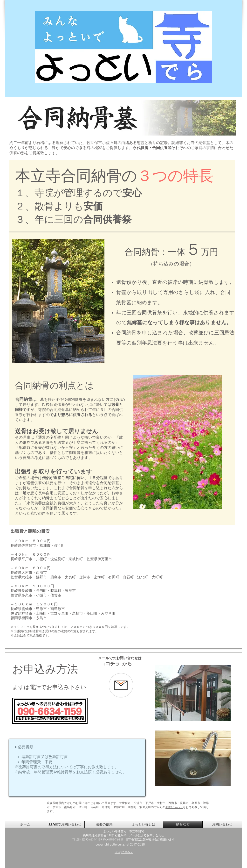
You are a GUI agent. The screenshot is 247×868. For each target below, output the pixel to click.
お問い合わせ (174, 807)
